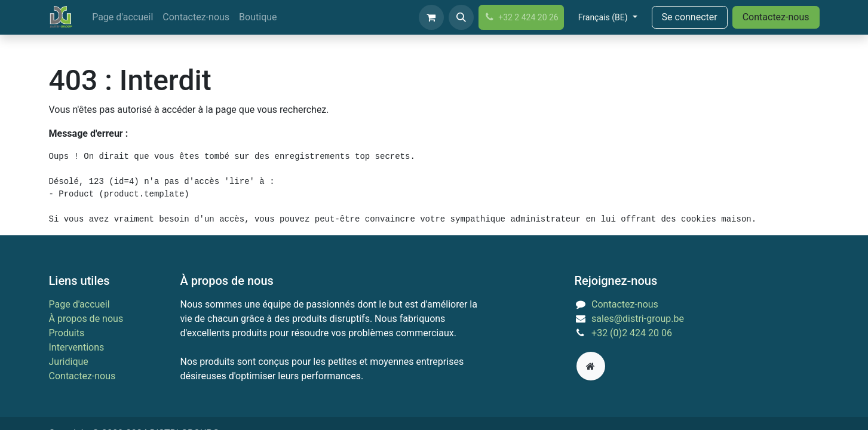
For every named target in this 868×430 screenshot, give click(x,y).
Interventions (77, 347)
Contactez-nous (776, 17)
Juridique (69, 362)
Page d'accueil (79, 304)
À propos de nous (86, 319)
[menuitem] (122, 17)
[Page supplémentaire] (591, 366)
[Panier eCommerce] (431, 17)
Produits (67, 333)
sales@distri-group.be (638, 319)
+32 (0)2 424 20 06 (632, 333)
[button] (461, 17)
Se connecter (690, 17)
